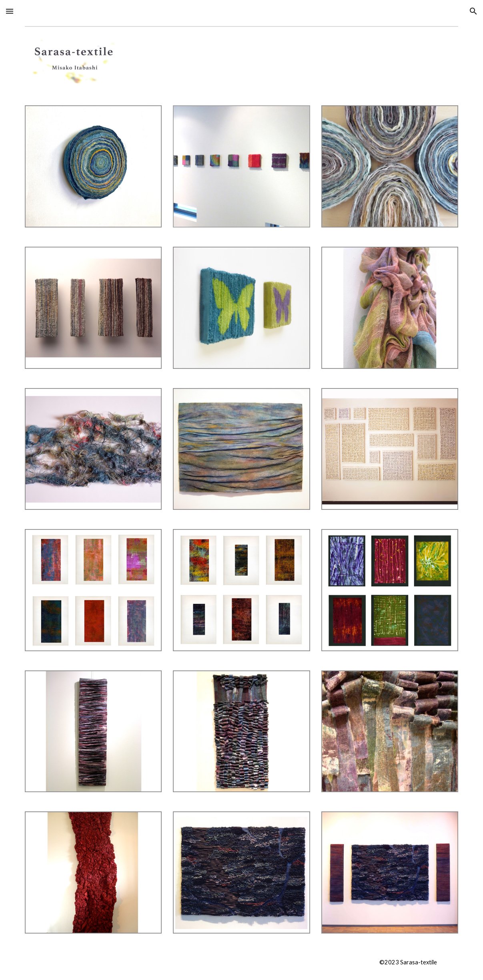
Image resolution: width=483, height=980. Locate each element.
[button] (10, 11)
